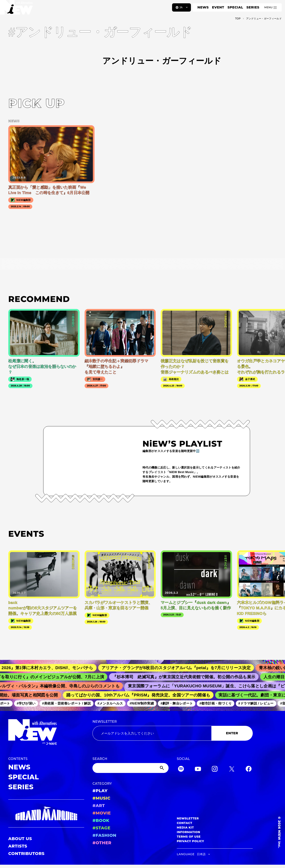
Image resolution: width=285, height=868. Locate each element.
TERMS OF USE (189, 837)
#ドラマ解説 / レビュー (258, 704)
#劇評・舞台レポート (179, 704)
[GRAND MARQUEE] (46, 813)
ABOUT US (20, 839)
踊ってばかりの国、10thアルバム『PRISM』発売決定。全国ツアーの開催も (141, 695)
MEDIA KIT (185, 827)
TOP (238, 18)
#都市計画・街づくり (218, 704)
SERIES (253, 7)
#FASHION (104, 835)
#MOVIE (102, 813)
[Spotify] (181, 770)
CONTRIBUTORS (26, 854)
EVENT (218, 7)
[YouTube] (198, 770)
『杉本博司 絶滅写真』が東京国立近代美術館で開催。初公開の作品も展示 (187, 677)
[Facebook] (249, 770)
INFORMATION (189, 832)
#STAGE (101, 828)
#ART (99, 806)
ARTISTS (18, 846)
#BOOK (101, 820)
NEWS (203, 7)
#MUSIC (101, 798)
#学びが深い (28, 704)
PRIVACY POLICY (190, 841)
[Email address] (152, 733)
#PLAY (100, 791)
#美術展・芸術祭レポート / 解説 (69, 704)
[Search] (130, 768)
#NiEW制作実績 (144, 704)
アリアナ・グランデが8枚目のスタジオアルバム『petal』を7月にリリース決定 (180, 668)
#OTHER (102, 843)
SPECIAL (235, 7)
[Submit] (162, 768)
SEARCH (100, 759)
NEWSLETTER (105, 722)
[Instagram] (215, 770)
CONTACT (185, 823)
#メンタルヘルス (113, 704)
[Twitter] (232, 770)
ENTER (232, 733)
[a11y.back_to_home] (17, 9)
